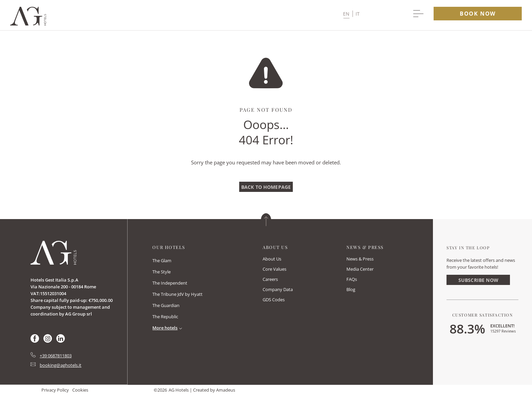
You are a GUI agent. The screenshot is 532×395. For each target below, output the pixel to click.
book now (478, 14)
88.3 (467, 328)
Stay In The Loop (468, 248)
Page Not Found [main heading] (266, 110)
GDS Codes (274, 300)
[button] (351, 14)
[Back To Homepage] (266, 187)
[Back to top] (266, 220)
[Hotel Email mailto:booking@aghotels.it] (56, 365)
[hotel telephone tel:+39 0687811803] (51, 356)
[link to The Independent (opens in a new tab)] (170, 283)
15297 (503, 331)
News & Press (360, 259)
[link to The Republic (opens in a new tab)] (165, 317)
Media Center (360, 269)
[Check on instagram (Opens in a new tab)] (48, 341)
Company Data (278, 289)
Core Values (274, 269)
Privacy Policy (55, 390)
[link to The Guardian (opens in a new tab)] (166, 306)
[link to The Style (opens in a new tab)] (161, 272)
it (358, 14)
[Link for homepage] (53, 253)
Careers (270, 279)
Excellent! (502, 326)
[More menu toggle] (418, 14)
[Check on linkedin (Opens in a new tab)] (61, 341)
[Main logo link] (28, 24)
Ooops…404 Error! (266, 132)
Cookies (80, 390)
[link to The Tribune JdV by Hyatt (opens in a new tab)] (177, 295)
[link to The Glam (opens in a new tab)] (162, 261)
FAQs (352, 279)
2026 (162, 390)
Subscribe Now (478, 280)
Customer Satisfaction (483, 315)
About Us (272, 259)
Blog (351, 289)
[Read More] (168, 328)
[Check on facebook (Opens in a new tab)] (35, 341)
